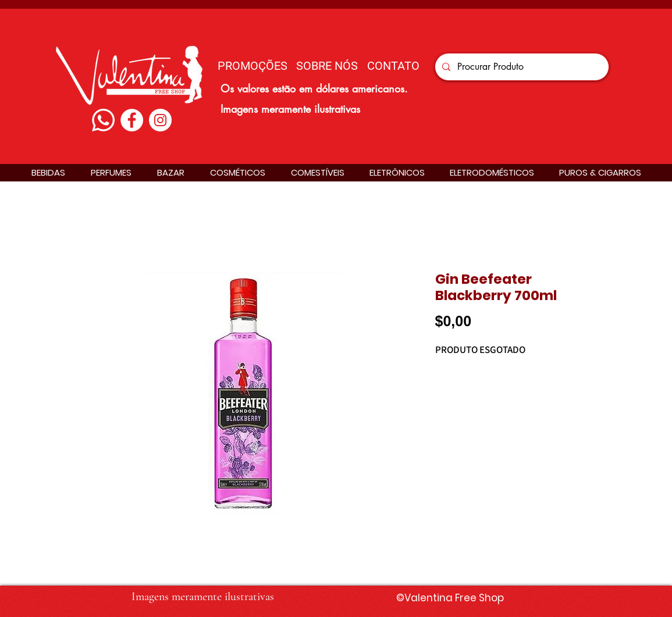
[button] (48, 172)
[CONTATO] (393, 65)
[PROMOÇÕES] (253, 65)
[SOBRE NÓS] (327, 65)
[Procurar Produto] (521, 67)
